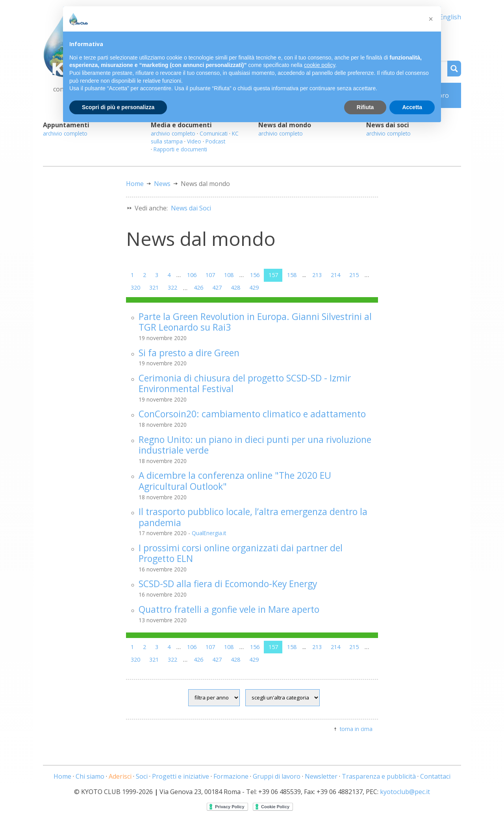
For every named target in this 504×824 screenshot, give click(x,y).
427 (217, 287)
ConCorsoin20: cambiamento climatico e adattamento (252, 414)
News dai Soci (191, 208)
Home (135, 184)
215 (354, 275)
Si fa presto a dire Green (189, 353)
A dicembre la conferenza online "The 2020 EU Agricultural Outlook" (235, 481)
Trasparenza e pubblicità (379, 776)
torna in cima (356, 729)
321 (154, 287)
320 (135, 287)
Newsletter (321, 776)
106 (192, 275)
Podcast (215, 141)
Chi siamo (90, 776)
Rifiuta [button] (365, 107)
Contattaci (435, 776)
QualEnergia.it (209, 533)
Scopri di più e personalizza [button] (118, 107)
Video (194, 141)
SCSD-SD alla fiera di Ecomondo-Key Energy (228, 584)
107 (210, 275)
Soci (142, 776)
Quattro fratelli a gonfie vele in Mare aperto (229, 609)
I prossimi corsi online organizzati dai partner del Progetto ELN (241, 553)
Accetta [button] (412, 107)
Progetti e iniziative (181, 776)
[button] (431, 19)
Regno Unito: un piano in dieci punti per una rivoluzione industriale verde (255, 445)
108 (229, 275)
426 (198, 287)
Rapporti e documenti (180, 149)
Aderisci (120, 776)
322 (172, 287)
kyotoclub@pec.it (405, 792)
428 (235, 287)
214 (335, 275)
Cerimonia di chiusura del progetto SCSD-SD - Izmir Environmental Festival (245, 383)
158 (292, 275)
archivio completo (65, 133)
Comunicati (214, 133)
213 (317, 275)
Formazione (231, 776)
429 (254, 287)
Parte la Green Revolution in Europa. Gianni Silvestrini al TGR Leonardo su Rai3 (255, 322)
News (162, 184)
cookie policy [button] (320, 65)
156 (255, 275)
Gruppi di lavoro (277, 776)
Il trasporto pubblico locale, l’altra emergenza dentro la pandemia (253, 517)
